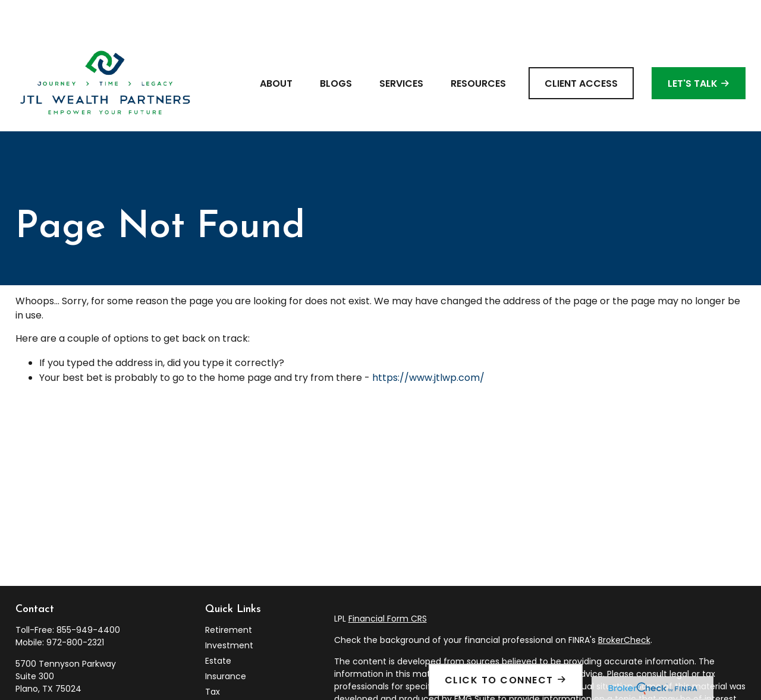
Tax (213, 656)
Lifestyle (222, 687)
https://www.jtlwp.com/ (428, 342)
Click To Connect (499, 680)
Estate (218, 625)
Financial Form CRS (388, 583)
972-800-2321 (75, 607)
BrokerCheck (624, 604)
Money (219, 671)
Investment (229, 610)
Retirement (229, 594)
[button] (276, 48)
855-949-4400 (88, 594)
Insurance (226, 641)
